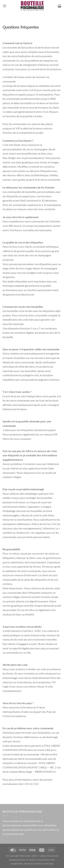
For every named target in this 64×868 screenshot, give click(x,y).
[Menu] (5, 6)
